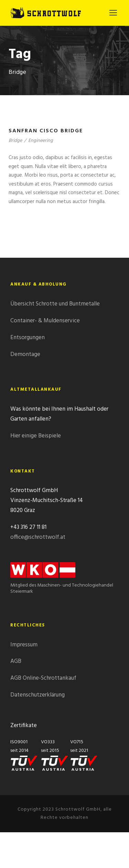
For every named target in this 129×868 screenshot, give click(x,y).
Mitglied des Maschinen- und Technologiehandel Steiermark (62, 582)
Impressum (24, 645)
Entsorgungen (28, 338)
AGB (16, 661)
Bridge (15, 141)
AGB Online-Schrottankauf (43, 678)
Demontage (25, 354)
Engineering (41, 141)
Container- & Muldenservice (45, 321)
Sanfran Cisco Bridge (46, 131)
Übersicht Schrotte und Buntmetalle (55, 304)
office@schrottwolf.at (38, 537)
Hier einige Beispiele (36, 436)
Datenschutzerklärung (37, 695)
